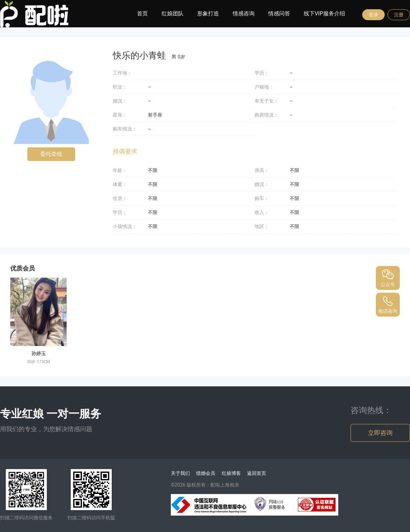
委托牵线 (51, 154)
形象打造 (208, 14)
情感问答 (279, 14)
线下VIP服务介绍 (324, 14)
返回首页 (257, 473)
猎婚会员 (206, 473)
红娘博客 (231, 473)
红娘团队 (173, 14)
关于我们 (180, 473)
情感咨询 (244, 14)
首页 (142, 14)
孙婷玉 (39, 354)
